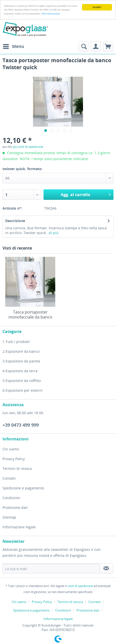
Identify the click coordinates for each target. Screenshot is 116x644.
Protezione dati (15, 507)
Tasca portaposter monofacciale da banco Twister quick (30, 315)
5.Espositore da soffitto (22, 381)
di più (54, 233)
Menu (13, 46)
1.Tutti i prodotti (16, 342)
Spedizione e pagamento (23, 488)
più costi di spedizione (28, 147)
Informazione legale (19, 527)
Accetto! (97, 7)
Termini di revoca (17, 469)
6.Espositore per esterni (22, 390)
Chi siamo (11, 449)
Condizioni (11, 498)
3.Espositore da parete (21, 361)
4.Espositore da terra (20, 371)
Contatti (9, 478)
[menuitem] (13, 46)
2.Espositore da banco (21, 351)
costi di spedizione (80, 586)
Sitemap (9, 517)
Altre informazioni (51, 14)
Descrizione (15, 221)
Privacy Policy (14, 459)
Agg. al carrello (86, 194)
